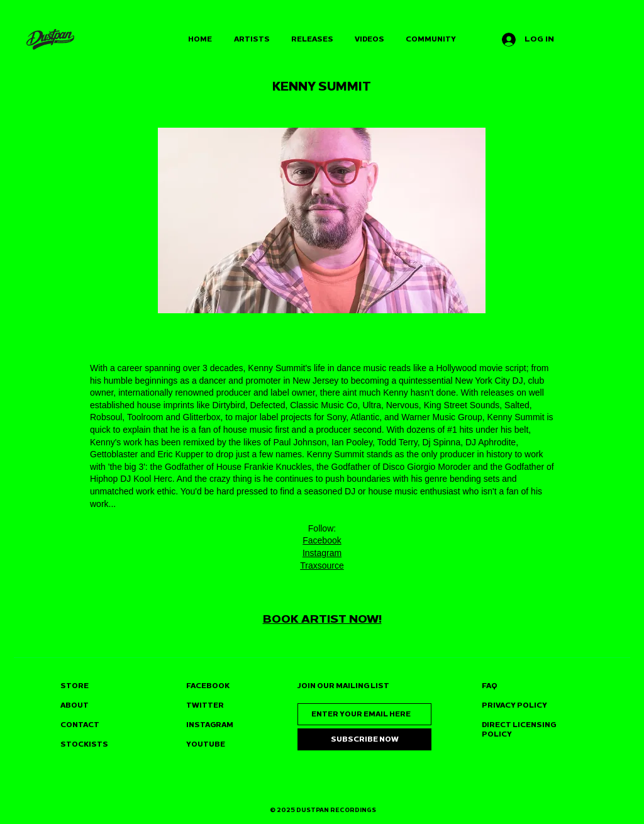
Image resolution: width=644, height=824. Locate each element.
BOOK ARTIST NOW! (322, 619)
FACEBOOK (208, 686)
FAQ (490, 686)
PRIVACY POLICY (514, 705)
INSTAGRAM (210, 725)
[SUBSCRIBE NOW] (364, 739)
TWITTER (205, 705)
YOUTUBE (206, 744)
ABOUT (75, 705)
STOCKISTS (84, 744)
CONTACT (80, 725)
